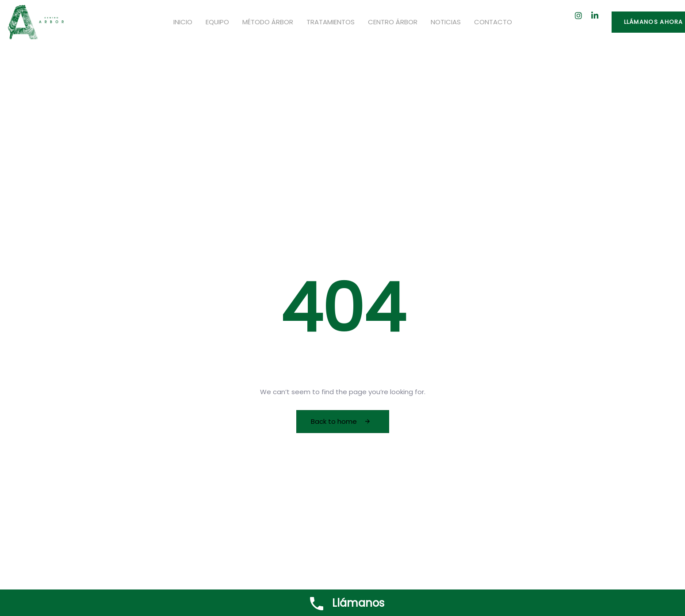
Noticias (446, 22)
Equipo (217, 22)
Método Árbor (268, 22)
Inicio (183, 22)
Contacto (493, 22)
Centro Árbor (393, 22)
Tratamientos (331, 22)
